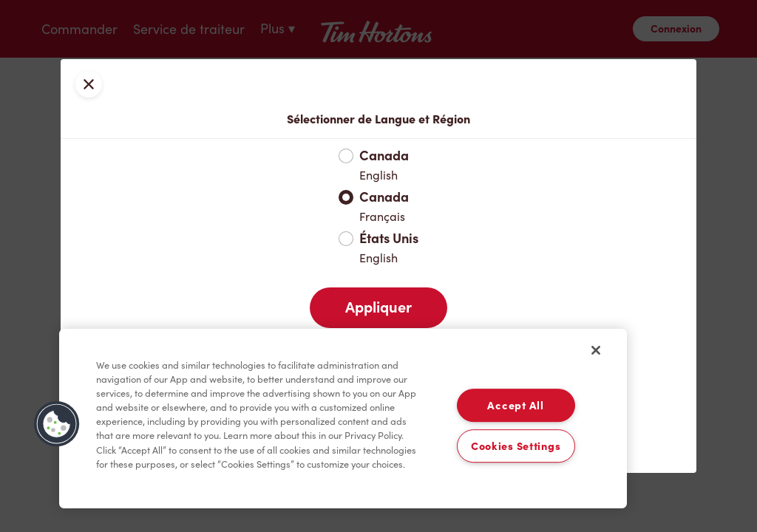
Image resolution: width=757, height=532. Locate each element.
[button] (57, 424)
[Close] (596, 350)
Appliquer (378, 307)
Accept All (515, 405)
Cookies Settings (516, 446)
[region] (343, 419)
